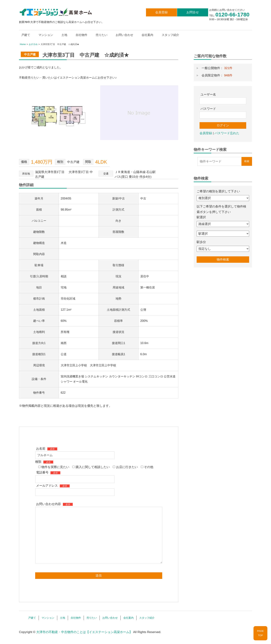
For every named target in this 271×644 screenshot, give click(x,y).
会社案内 (147, 35)
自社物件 (81, 35)
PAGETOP (261, 633)
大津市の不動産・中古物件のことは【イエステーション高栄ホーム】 (84, 632)
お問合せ (193, 12)
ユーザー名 (208, 95)
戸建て (26, 35)
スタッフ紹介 (170, 35)
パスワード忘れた (227, 133)
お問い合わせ (124, 35)
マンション (46, 35)
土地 (64, 35)
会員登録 (161, 12)
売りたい (102, 35)
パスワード (208, 109)
